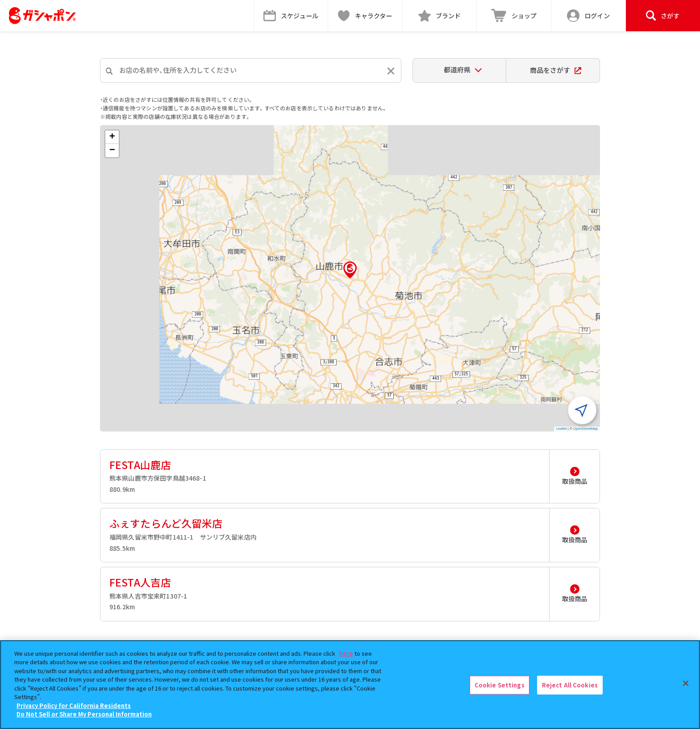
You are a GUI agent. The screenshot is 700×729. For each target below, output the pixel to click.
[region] (350, 685)
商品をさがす (556, 70)
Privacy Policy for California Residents (74, 706)
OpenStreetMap (585, 429)
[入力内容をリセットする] (391, 71)
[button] (350, 270)
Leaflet (562, 429)
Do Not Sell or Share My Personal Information (84, 714)
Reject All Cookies (570, 685)
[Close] (686, 683)
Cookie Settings (500, 685)
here (346, 653)
